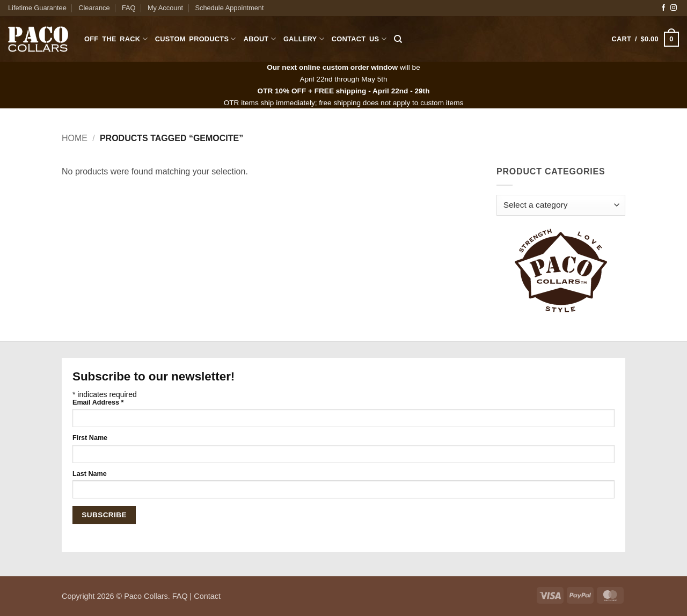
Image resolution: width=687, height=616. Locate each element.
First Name (90, 438)
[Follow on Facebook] (663, 8)
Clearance (94, 8)
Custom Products (196, 39)
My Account (165, 8)
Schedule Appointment (229, 8)
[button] (645, 39)
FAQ (129, 8)
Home (75, 138)
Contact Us (359, 39)
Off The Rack (116, 39)
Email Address (98, 402)
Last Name (90, 474)
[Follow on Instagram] (674, 8)
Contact (207, 596)
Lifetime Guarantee (37, 8)
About (260, 39)
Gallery (304, 39)
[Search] (398, 39)
